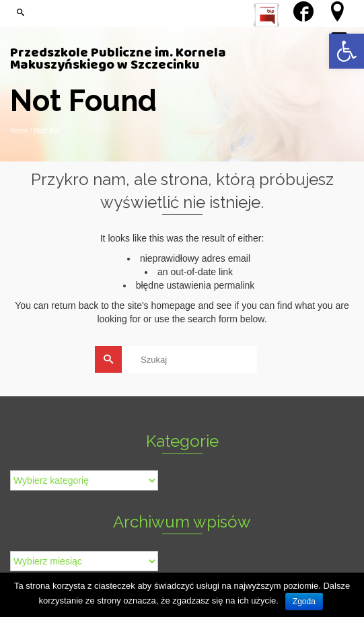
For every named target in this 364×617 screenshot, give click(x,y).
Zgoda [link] (304, 602)
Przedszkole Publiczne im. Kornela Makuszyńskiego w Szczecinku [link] (118, 61)
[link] (347, 51)
